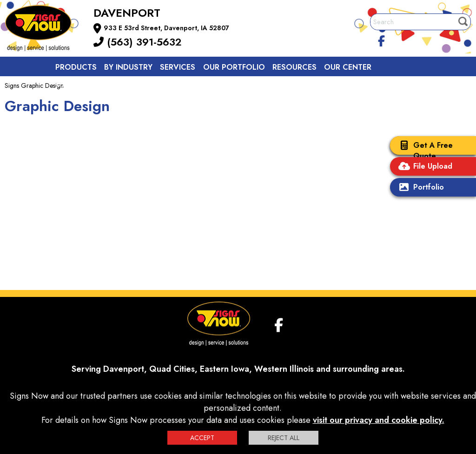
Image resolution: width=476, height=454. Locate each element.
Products (76, 67)
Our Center (348, 67)
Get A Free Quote (424, 151)
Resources (294, 67)
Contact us (80, 88)
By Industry (128, 67)
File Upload (423, 167)
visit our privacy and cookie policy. (379, 420)
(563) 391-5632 (138, 42)
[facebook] (382, 39)
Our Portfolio (234, 67)
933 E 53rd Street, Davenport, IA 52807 (166, 28)
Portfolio (419, 188)
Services (178, 67)
